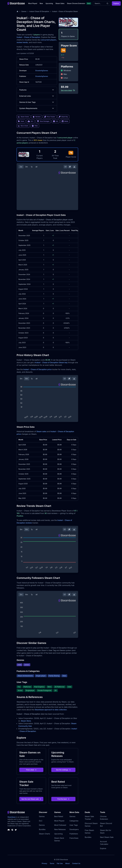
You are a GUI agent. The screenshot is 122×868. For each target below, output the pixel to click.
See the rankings (63, 770)
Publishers (74, 834)
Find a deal (31, 770)
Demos (42, 825)
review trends (22, 42)
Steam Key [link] (63, 117)
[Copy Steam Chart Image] (70, 167)
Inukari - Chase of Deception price (37, 369)
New (41, 3)
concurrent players (48, 40)
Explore (116, 3)
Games (24, 11)
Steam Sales (60, 3)
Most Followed (60, 825)
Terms (52, 863)
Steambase (12, 817)
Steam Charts (44, 834)
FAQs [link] (35, 126)
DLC (41, 821)
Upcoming (49, 3)
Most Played (33, 3)
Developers (74, 829)
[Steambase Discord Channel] (9, 830)
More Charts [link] (23, 126)
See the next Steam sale (31, 799)
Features (37, 90)
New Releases (60, 829)
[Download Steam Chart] (74, 167)
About (67, 863)
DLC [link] (30, 121)
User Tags (74, 825)
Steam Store (26, 721)
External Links (37, 96)
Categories (74, 821)
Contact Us (76, 863)
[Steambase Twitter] (16, 830)
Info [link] (56, 121)
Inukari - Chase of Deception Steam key (51, 362)
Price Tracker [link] (50, 117)
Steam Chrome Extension (76, 3)
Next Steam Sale (107, 837)
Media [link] (65, 121)
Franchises (74, 838)
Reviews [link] (37, 117)
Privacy (44, 863)
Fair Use (60, 863)
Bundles (42, 829)
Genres (72, 816)
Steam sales (42, 431)
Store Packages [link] (43, 121)
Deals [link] (21, 121)
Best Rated (59, 816)
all (36, 167)
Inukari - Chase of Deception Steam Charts (68, 11)
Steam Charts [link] (23, 117)
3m (27, 167)
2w (21, 167)
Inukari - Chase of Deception (28, 37)
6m (27, 379)
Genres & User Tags (37, 102)
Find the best (63, 799)
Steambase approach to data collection (51, 710)
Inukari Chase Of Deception (39, 11)
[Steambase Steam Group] (12, 830)
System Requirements (37, 108)
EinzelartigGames (42, 71)
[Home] (17, 11)
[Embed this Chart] (66, 167)
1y (32, 167)
